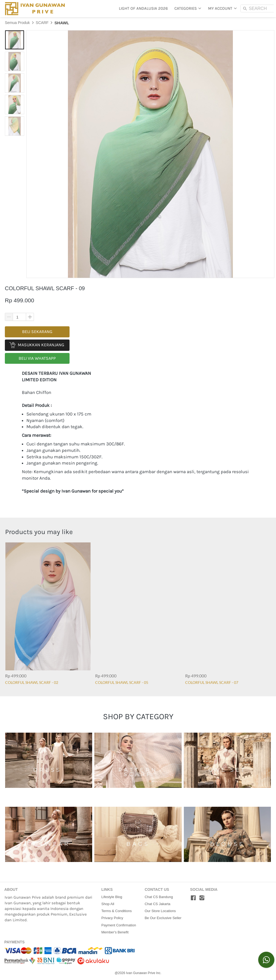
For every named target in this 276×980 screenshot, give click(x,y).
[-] (193, 898)
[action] (266, 960)
